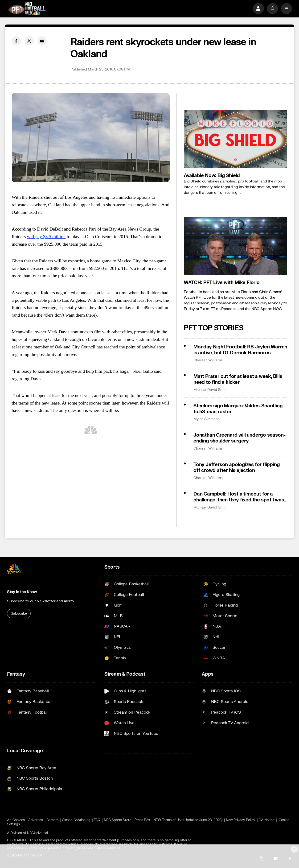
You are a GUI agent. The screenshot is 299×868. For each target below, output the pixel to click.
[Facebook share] (16, 41)
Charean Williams (208, 360)
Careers (52, 820)
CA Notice (267, 820)
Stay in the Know (22, 592)
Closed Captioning (76, 820)
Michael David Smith (211, 390)
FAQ (97, 820)
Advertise (36, 820)
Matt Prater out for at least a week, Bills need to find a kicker (238, 379)
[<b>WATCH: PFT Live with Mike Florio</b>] (236, 246)
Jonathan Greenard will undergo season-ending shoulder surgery (239, 438)
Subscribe (19, 614)
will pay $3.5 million (46, 236)
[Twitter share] (29, 41)
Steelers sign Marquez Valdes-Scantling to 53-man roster (238, 409)
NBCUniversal (38, 833)
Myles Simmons (207, 419)
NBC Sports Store (118, 820)
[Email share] (42, 41)
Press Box (142, 820)
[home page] (27, 9)
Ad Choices (16, 820)
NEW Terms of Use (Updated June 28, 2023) (188, 820)
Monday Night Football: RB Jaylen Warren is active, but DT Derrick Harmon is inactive (240, 350)
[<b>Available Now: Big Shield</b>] (236, 139)
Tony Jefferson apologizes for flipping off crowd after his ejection (237, 467)
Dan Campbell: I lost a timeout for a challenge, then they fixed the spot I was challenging (239, 497)
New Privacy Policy (241, 820)
